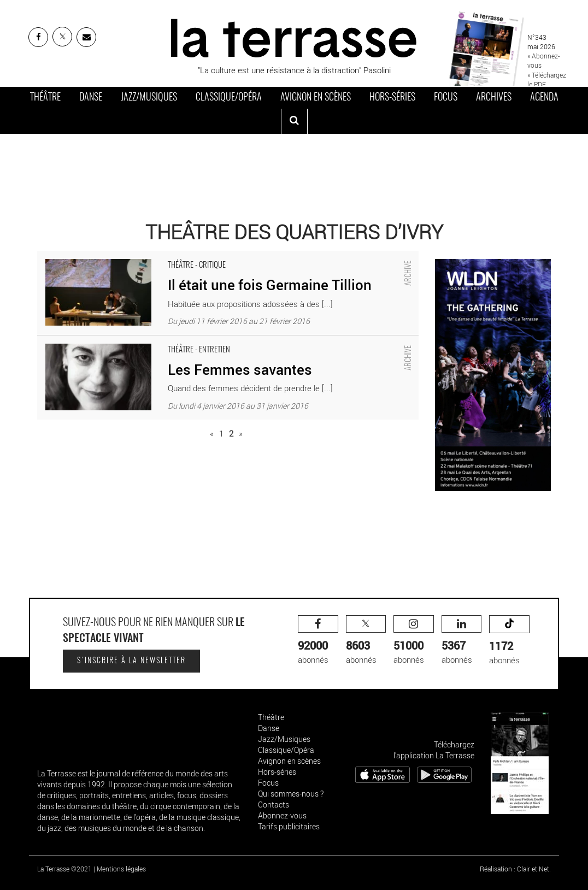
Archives (494, 98)
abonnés (318, 640)
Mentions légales (121, 869)
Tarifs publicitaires (289, 826)
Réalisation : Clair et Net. (515, 869)
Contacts (274, 804)
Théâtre (45, 98)
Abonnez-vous (282, 815)
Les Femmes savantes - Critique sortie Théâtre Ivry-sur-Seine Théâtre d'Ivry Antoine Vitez (196, 341)
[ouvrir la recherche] (294, 121)
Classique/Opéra (229, 98)
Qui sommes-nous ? (291, 794)
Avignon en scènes (316, 98)
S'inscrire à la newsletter (131, 661)
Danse (91, 98)
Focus (446, 98)
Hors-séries (392, 98)
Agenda (544, 98)
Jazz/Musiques (149, 98)
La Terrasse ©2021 (64, 869)
